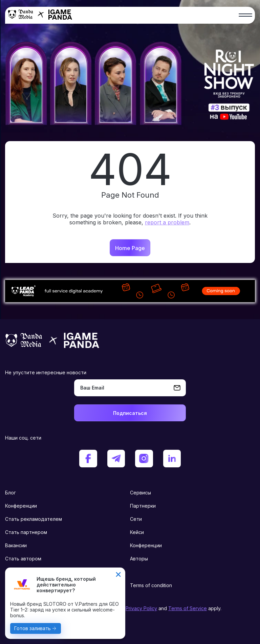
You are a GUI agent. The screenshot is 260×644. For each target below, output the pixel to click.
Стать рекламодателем (34, 519)
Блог (10, 493)
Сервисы (140, 493)
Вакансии (16, 545)
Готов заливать (32, 628)
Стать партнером (26, 532)
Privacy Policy (141, 608)
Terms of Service (188, 608)
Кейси (137, 532)
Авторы (139, 559)
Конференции (21, 506)
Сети (136, 519)
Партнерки (143, 506)
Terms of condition (151, 585)
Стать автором (23, 559)
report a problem (167, 222)
